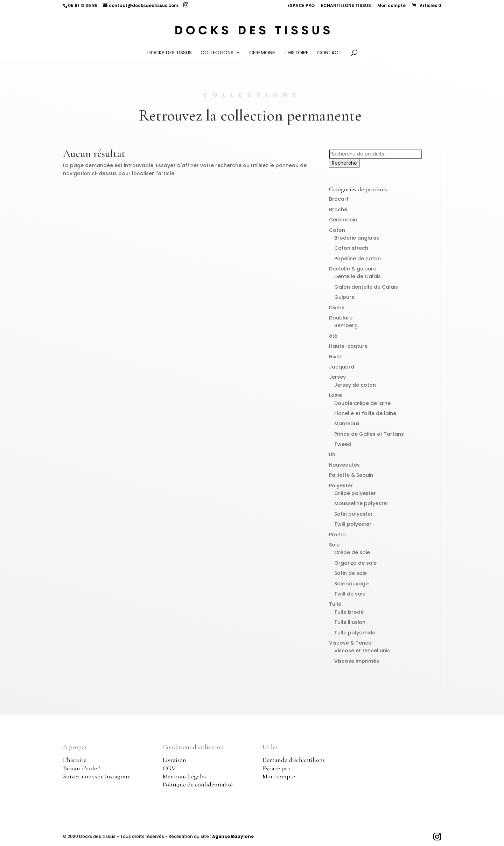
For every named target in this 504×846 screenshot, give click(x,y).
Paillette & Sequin (351, 475)
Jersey (337, 377)
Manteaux (347, 424)
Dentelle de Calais (358, 276)
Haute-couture (348, 346)
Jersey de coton (355, 385)
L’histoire (296, 53)
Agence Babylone (233, 836)
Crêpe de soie (352, 552)
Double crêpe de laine (362, 403)
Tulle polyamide (355, 633)
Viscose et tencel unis (362, 651)
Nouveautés (344, 465)
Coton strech (351, 248)
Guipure (344, 297)
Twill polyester (353, 524)
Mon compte (391, 6)
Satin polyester (353, 514)
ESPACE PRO (301, 6)
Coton (337, 230)
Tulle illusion (350, 622)
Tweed (343, 444)
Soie (334, 545)
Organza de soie (355, 563)
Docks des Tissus (170, 53)
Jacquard (342, 367)
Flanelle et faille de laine (365, 413)
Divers (337, 308)
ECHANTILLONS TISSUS (346, 6)
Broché (338, 209)
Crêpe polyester (355, 493)
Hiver (335, 357)
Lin (332, 454)
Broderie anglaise (357, 238)
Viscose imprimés (357, 661)
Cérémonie (262, 53)
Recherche (344, 163)
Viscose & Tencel (351, 643)
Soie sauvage (351, 584)
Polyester (341, 486)
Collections (217, 53)
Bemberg (346, 325)
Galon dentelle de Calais (366, 287)
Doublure (341, 318)
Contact (329, 53)
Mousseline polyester (361, 503)
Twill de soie (350, 594)
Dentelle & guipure (353, 269)
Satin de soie (351, 573)
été (333, 336)
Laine (335, 395)
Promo (337, 535)
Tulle (335, 604)
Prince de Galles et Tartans (369, 434)
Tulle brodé (349, 612)
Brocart (339, 199)
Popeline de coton (358, 259)
